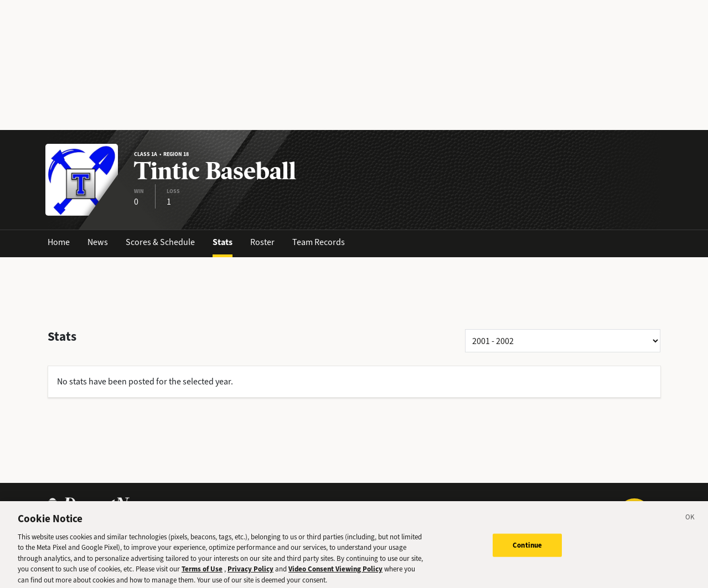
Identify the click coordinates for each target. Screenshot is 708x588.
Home (59, 242)
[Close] (690, 522)
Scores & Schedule (160, 242)
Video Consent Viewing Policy (335, 573)
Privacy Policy (250, 573)
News (98, 242)
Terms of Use (202, 573)
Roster (262, 242)
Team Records (319, 242)
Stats (223, 242)
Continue (527, 548)
